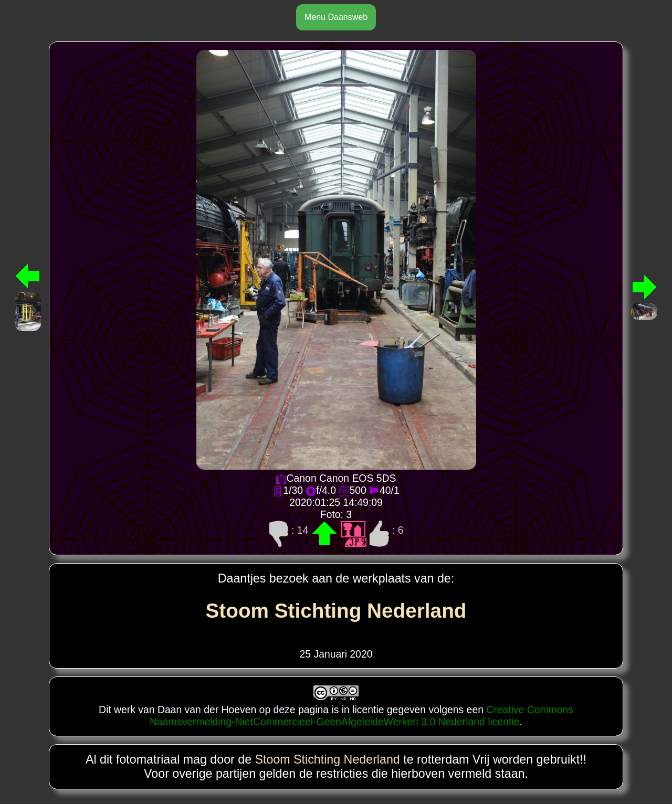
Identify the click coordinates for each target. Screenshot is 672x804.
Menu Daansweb (336, 17)
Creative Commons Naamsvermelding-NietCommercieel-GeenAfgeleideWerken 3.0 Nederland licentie (361, 716)
